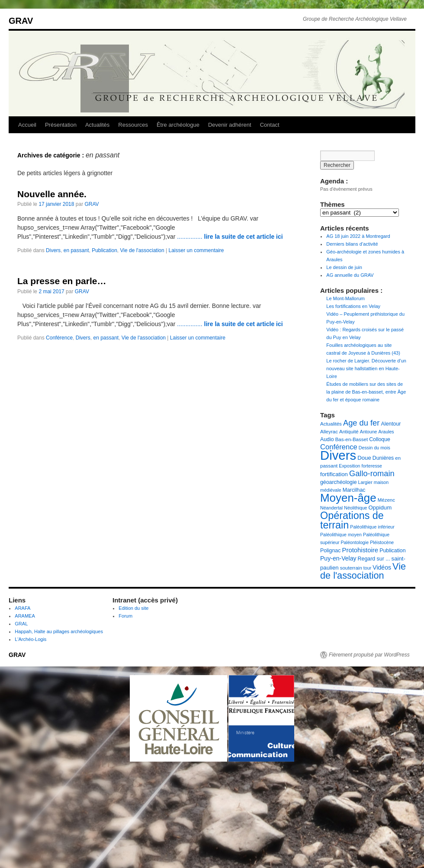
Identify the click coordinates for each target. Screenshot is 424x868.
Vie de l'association (142, 250)
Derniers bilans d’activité (352, 244)
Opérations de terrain (352, 520)
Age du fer (361, 423)
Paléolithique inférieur (372, 527)
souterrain (351, 568)
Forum (125, 616)
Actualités (97, 125)
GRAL (21, 624)
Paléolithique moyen (341, 535)
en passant (76, 250)
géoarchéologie (339, 482)
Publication (104, 250)
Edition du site (133, 608)
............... (230, 237)
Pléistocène (382, 542)
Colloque (380, 439)
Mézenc (386, 500)
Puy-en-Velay (338, 558)
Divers (53, 250)
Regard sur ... (374, 559)
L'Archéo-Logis (31, 639)
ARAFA (22, 608)
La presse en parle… (62, 281)
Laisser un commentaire (196, 250)
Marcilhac (354, 490)
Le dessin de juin (344, 267)
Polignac (330, 551)
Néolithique (355, 508)
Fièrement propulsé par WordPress (369, 655)
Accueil (27, 125)
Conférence (59, 338)
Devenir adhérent (230, 125)
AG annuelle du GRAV (350, 275)
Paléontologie (355, 542)
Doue (364, 458)
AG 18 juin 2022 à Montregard (358, 236)
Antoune (369, 432)
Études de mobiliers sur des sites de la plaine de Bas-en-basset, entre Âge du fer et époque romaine (366, 392)
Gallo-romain (372, 473)
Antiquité (349, 432)
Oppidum (380, 508)
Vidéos (382, 567)
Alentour (391, 424)
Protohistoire (360, 550)
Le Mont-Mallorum (345, 298)
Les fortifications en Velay (353, 306)
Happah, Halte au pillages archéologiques (59, 631)
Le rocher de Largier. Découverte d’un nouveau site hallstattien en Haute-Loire (366, 368)
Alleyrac (329, 432)
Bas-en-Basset (352, 439)
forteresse (372, 466)
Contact (270, 125)
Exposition (349, 466)
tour (367, 568)
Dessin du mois (374, 448)
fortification (334, 474)
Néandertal (331, 508)
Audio (327, 439)
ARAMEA (25, 616)
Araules (386, 432)
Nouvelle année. (52, 194)
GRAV (21, 21)
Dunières (383, 458)
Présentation (61, 125)
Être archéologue (178, 125)
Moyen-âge (348, 498)
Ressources (133, 125)
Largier (365, 482)
